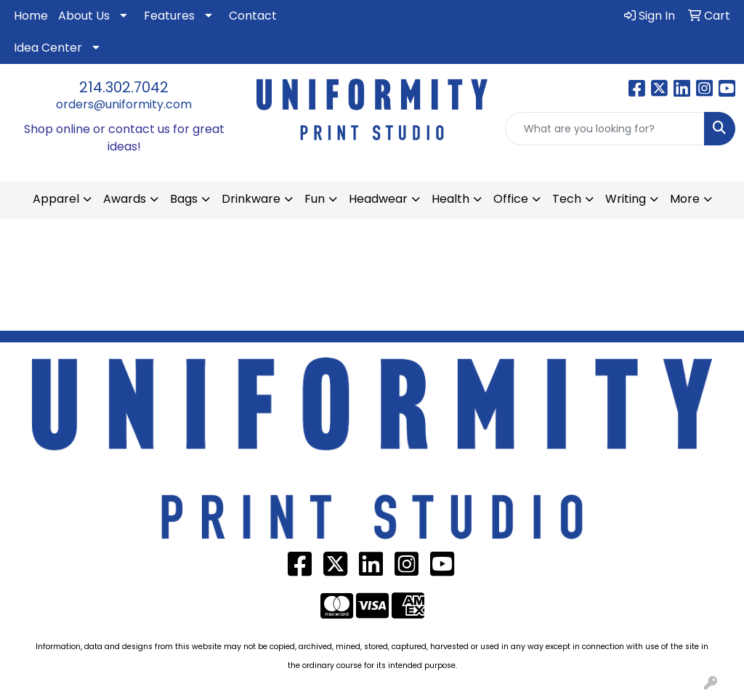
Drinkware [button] (251, 199)
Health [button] (450, 199)
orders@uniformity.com (124, 104)
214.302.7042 (124, 87)
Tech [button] (567, 199)
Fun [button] (315, 199)
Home (31, 16)
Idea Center (48, 48)
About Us (84, 16)
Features (169, 16)
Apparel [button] (56, 199)
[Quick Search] (605, 129)
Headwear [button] (378, 199)
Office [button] (511, 199)
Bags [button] (184, 199)
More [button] (685, 199)
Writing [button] (626, 199)
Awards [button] (125, 199)
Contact (253, 16)
